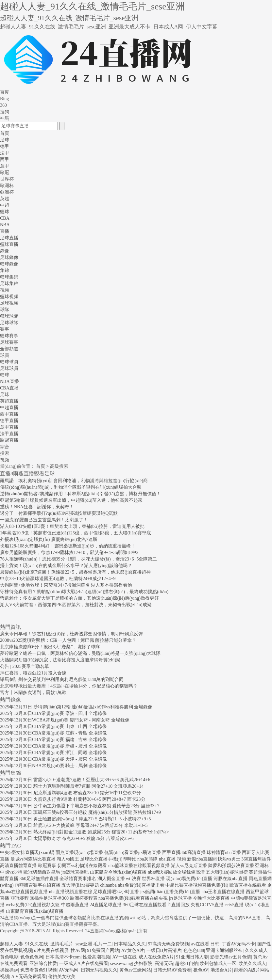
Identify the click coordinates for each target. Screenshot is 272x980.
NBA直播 (9, 381)
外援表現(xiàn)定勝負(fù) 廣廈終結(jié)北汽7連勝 (49, 539)
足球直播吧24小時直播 (116, 892)
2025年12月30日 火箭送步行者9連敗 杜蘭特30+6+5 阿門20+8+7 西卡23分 (73, 799)
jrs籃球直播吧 (75, 872)
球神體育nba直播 (224, 853)
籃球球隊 (9, 316)
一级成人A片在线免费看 (84, 964)
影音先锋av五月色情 (231, 957)
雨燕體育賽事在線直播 (38, 885)
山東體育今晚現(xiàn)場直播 (118, 872)
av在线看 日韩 (205, 944)
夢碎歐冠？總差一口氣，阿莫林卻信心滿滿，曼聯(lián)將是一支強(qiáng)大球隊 (80, 653)
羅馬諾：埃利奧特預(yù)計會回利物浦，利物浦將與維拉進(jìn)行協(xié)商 (74, 481)
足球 (5, 140)
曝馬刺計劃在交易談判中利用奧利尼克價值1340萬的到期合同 (62, 680)
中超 (5, 205)
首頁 (5, 133)
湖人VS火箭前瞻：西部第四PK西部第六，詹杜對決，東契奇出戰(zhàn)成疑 (76, 605)
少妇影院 (143, 964)
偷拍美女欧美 (62, 977)
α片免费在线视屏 (51, 950)
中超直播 (9, 408)
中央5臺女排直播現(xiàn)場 (27, 853)
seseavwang (121, 964)
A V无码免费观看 (29, 977)
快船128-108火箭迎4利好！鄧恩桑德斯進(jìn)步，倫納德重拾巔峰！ (68, 546)
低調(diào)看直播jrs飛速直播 (133, 853)
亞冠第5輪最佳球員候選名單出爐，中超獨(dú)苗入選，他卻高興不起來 (71, 500)
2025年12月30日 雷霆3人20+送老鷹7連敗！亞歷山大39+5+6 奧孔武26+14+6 (75, 780)
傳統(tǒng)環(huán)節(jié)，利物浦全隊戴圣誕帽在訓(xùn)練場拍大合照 (71, 487)
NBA (5, 225)
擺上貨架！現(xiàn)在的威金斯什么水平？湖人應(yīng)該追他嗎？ (66, 566)
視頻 (5, 290)
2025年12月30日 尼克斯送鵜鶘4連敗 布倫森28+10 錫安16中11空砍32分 (70, 793)
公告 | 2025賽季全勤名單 (25, 666)
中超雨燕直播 (75, 905)
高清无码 (164, 964)
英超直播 (9, 401)
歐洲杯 (7, 186)
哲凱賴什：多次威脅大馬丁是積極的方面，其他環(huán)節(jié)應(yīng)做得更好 (79, 598)
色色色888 (194, 950)
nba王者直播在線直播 (223, 892)
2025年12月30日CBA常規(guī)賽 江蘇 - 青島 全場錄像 (53, 733)
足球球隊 (9, 323)
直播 (5, 231)
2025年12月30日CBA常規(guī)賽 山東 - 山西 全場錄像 (53, 727)
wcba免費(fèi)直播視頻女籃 (33, 905)
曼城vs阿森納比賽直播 (33, 859)
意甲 (5, 166)
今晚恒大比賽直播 (211, 898)
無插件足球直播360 (49, 898)
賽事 (5, 329)
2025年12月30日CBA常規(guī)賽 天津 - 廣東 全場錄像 (53, 759)
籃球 (5, 212)
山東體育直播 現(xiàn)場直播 (35, 911)
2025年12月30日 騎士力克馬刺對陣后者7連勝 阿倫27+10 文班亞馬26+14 (72, 786)
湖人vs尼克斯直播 (189, 866)
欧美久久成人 (252, 964)
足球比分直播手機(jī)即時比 (108, 859)
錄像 (5, 251)
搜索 (5, 453)
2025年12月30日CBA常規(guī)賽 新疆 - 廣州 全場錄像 (53, 746)
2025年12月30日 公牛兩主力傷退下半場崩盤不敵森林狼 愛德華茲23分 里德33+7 (80, 806)
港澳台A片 (221, 970)
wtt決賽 (133, 879)
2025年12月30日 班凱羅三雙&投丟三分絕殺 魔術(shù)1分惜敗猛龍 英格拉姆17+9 (80, 812)
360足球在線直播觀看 (145, 905)
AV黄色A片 (133, 950)
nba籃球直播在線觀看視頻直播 (139, 866)
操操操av (9, 970)
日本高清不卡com (63, 957)
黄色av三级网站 (135, 970)
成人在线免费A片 (156, 957)
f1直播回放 (178, 905)
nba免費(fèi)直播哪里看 (141, 885)
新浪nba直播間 (202, 859)
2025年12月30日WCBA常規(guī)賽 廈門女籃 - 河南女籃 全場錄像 (65, 720)
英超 (5, 199)
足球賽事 (9, 342)
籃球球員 (9, 362)
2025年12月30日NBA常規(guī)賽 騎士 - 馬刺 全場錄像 (53, 766)
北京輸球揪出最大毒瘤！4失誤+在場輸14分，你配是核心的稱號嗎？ (69, 686)
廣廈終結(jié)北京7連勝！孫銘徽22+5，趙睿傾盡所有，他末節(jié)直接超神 (75, 572)
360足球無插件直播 (39, 879)
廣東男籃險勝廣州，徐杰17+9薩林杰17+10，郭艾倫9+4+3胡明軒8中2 (69, 553)
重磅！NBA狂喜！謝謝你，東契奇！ (37, 507)
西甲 (5, 159)
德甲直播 (9, 421)
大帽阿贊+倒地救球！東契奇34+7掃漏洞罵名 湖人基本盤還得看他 (66, 585)
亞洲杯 (7, 192)
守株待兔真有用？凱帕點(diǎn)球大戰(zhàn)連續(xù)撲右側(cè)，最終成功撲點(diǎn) (84, 592)
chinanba (108, 885)
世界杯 (7, 179)
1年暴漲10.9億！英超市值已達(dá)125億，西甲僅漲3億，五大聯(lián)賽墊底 (76, 533)
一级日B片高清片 (164, 950)
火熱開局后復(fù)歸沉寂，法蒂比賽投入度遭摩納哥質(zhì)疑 (60, 660)
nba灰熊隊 (147, 859)
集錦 (5, 270)
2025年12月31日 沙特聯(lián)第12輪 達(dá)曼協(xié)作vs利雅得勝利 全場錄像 (76, 707)
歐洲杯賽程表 (84, 898)
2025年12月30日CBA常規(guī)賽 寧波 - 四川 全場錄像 (53, 713)
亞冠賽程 (20, 898)
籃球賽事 (9, 336)
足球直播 (9, 238)
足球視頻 (9, 303)
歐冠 (5, 173)
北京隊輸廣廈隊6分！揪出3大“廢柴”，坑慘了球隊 (50, 647)
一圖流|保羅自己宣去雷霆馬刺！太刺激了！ (44, 520)
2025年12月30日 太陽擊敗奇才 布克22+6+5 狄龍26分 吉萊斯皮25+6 (67, 838)
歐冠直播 (9, 440)
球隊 (5, 310)
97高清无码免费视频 (168, 944)
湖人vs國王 (68, 859)
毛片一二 (103, 944)
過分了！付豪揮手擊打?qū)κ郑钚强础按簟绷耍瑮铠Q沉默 (59, 513)
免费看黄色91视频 (39, 970)
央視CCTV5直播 (207, 905)
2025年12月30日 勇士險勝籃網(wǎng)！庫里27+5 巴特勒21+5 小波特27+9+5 (76, 819)
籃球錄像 (9, 264)
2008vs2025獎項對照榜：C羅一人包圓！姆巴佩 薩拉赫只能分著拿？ (68, 640)
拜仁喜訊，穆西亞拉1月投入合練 (33, 673)
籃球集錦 (9, 277)
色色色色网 (32, 957)
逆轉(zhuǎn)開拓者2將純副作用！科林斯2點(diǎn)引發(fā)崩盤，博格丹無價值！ (80, 494)
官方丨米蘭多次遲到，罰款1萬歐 (33, 693)
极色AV (201, 970)
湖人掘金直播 (111, 879)
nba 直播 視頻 (172, 859)
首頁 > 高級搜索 (52, 466)
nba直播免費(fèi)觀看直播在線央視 (133, 898)
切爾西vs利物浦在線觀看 (82, 866)
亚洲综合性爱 (43, 964)
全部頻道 (9, 349)
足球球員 (9, 368)
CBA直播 (9, 388)
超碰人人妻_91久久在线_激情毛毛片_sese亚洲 (46, 944)
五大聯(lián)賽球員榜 (227, 872)
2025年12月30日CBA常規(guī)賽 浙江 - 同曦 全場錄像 (53, 753)
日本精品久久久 (130, 944)
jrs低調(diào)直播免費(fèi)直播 (170, 892)
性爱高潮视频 (96, 957)
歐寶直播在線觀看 (248, 885)
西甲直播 (9, 414)
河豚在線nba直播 (230, 879)
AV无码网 (69, 970)
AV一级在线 (124, 957)
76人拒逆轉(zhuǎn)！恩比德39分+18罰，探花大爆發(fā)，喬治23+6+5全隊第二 (78, 559)
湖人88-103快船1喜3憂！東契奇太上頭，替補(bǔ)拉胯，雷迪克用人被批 (72, 526)
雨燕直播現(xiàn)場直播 (79, 853)
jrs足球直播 (180, 898)
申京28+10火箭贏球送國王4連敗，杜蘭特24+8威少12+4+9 (58, 579)
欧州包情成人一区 (218, 964)
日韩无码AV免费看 (172, 970)
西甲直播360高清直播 (184, 853)
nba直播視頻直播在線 (71, 892)
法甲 (5, 153)
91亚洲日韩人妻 (192, 957)
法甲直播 (9, 434)
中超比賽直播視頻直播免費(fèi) (197, 885)
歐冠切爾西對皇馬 (42, 872)
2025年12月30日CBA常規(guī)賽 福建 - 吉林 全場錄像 (53, 740)
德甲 (5, 146)
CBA (5, 218)
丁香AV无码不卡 (238, 944)
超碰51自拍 (186, 964)
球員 (5, 355)
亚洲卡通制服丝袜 (224, 950)
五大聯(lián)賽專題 (80, 885)
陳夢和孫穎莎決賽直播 (231, 866)
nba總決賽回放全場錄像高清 (176, 872)
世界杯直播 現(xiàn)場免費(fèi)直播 (177, 879)
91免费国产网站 (103, 950)
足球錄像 (9, 257)
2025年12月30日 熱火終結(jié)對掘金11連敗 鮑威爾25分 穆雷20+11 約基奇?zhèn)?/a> (85, 832)
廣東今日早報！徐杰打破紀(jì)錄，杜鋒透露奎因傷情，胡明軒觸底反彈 (71, 634)
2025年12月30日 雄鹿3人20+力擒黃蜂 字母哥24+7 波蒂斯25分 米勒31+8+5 (74, 825)
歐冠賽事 (47, 866)
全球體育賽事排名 (78, 879)
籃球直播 (9, 244)
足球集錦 (9, 284)
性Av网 (78, 950)
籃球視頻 (9, 297)
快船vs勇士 (229, 859)
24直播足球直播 (106, 905)
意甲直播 (9, 427)
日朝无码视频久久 (99, 970)
